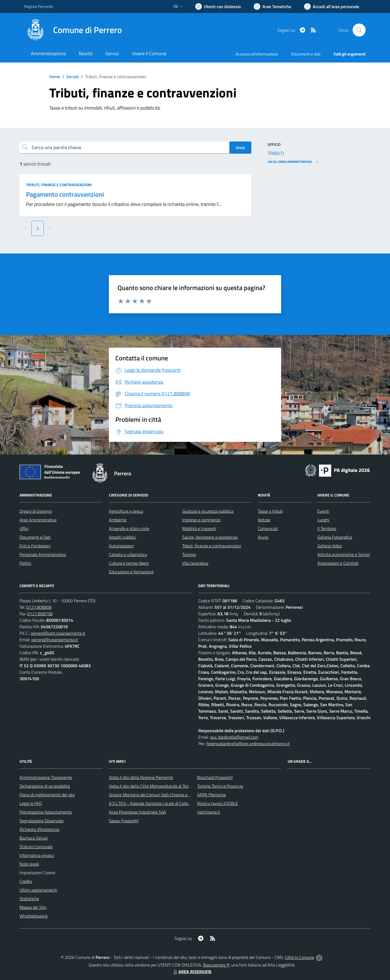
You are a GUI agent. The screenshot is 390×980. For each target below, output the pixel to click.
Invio (240, 147)
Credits (26, 881)
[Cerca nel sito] (359, 30)
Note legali (29, 864)
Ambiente (118, 520)
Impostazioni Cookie (37, 873)
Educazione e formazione (131, 572)
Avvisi (263, 537)
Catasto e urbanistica (128, 554)
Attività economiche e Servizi (344, 554)
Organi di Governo (36, 511)
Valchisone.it (209, 812)
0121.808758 (40, 614)
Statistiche (29, 899)
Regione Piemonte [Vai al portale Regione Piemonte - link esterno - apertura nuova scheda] (39, 6)
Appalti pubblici (122, 537)
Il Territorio (327, 528)
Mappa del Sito (33, 907)
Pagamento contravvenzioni (65, 194)
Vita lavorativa (195, 563)
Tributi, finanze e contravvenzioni (59, 185)
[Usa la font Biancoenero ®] (218, 6)
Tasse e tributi (270, 511)
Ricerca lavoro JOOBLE (218, 803)
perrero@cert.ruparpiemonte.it (58, 633)
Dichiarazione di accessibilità (45, 786)
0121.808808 (39, 607)
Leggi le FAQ (31, 803)
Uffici (24, 528)
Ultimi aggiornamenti (38, 890)
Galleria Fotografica (335, 537)
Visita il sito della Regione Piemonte (141, 777)
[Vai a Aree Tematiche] (272, 6)
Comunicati (268, 528)
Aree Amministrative (38, 520)
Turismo (189, 554)
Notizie (264, 520)
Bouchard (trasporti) (215, 777)
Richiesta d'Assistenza (39, 829)
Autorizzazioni (121, 546)
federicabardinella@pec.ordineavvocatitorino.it (248, 744)
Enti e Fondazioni (35, 546)
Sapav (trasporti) (124, 821)
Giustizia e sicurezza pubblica (208, 511)
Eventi (323, 511)
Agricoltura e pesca (126, 511)
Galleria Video (330, 546)
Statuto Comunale (36, 847)
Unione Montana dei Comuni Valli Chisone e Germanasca (160, 795)
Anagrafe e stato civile (129, 528)
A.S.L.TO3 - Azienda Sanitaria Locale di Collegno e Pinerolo (161, 803)
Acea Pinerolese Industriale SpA (137, 812)
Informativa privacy (37, 855)
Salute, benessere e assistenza (210, 537)
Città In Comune (300, 957)
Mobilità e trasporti (199, 528)
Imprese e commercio (201, 520)
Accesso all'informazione (257, 54)
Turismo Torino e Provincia (220, 786)
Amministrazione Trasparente (46, 777)
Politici (25, 563)
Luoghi (323, 520)
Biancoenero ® (216, 965)
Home (55, 77)
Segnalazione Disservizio (41, 821)
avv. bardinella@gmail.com (234, 737)
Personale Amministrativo (43, 554)
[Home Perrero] (73, 30)
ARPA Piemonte (212, 795)
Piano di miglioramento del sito (47, 795)
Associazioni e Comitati (338, 563)
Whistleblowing (33, 916)
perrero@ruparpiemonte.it (55, 640)
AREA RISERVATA (192, 972)
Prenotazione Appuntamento (46, 812)
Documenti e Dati (35, 537)
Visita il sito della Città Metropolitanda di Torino (151, 786)
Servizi (73, 77)
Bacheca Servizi (34, 838)
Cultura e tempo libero (129, 563)
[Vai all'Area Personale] (332, 6)
